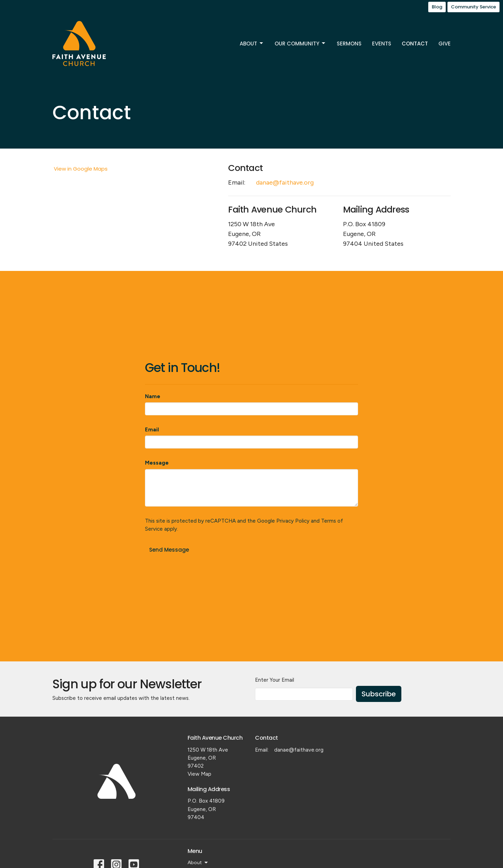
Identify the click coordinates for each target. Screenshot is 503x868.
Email (152, 430)
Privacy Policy (293, 521)
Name (153, 396)
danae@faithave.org (285, 182)
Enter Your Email (275, 680)
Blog (437, 7)
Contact (415, 44)
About (252, 44)
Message (157, 463)
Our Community (300, 44)
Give (444, 44)
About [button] (198, 863)
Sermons (349, 44)
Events (382, 44)
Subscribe (379, 694)
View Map (199, 774)
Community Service (473, 7)
